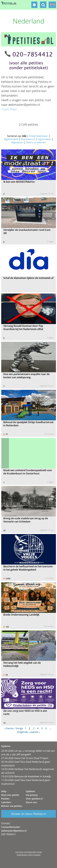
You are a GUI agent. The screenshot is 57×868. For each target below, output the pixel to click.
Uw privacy (32, 795)
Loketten (6, 802)
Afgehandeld (11, 139)
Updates (30, 791)
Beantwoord (28, 139)
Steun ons (31, 802)
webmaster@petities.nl (14, 831)
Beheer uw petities (12, 806)
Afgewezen (17, 142)
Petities (5, 799)
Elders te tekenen (36, 142)
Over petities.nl (34, 799)
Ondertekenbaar (39, 136)
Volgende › (23, 732)
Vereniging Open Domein (29, 855)
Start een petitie (10, 795)
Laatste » (35, 732)
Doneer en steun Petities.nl (29, 814)
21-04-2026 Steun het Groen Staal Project (25, 758)
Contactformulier (11, 827)
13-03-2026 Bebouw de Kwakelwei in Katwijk (26, 776)
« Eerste (9, 728)
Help (4, 791)
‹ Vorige (19, 728)
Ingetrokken (44, 139)
